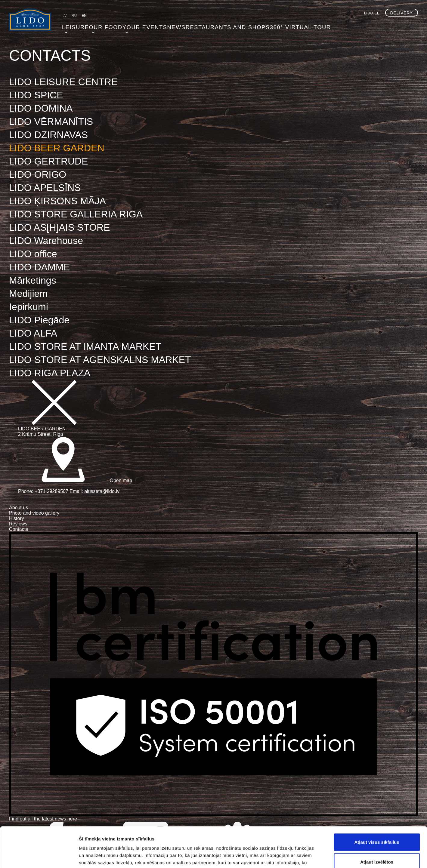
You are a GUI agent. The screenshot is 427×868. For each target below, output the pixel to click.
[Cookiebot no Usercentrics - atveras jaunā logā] (39, 856)
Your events (137, 26)
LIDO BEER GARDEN (57, 148)
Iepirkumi (29, 307)
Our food (102, 26)
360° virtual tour (272, 26)
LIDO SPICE (36, 95)
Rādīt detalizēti (328, 856)
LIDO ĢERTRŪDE (49, 161)
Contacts (19, 529)
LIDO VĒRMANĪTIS (51, 122)
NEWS (167, 26)
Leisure (72, 26)
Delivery (402, 13)
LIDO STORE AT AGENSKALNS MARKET (100, 360)
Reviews (18, 524)
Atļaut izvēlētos (377, 824)
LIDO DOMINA (41, 108)
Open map (75, 480)
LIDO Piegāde (39, 320)
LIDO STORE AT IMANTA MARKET (85, 346)
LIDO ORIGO (38, 174)
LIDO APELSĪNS (45, 188)
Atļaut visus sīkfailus (377, 804)
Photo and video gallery (34, 513)
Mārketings (33, 280)
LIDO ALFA (33, 333)
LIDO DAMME (40, 267)
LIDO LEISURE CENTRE (63, 82)
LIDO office (33, 254)
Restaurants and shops (212, 26)
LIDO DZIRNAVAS (48, 135)
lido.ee (372, 13)
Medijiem (28, 294)
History (17, 518)
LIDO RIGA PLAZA (50, 373)
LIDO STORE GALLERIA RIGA (76, 214)
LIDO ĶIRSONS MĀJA (57, 201)
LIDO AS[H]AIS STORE (60, 227)
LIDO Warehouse (46, 241)
